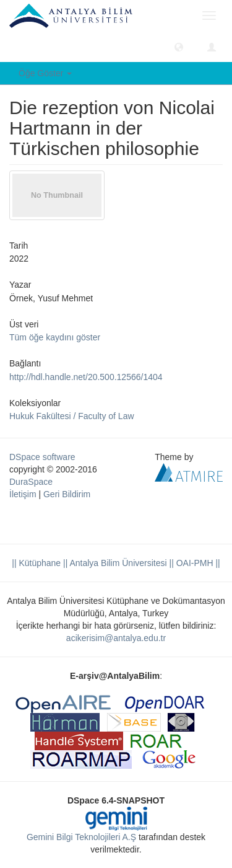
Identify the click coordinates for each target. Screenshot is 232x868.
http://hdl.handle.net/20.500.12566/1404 (86, 377)
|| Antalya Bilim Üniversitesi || (117, 563)
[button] (179, 46)
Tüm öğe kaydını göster (55, 337)
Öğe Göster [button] (45, 73)
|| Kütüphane (36, 563)
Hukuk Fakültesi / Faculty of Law (72, 416)
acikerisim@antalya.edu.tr (116, 638)
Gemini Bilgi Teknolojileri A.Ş (81, 837)
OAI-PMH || (197, 563)
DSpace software (42, 457)
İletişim (23, 494)
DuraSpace (31, 482)
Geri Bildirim (67, 494)
